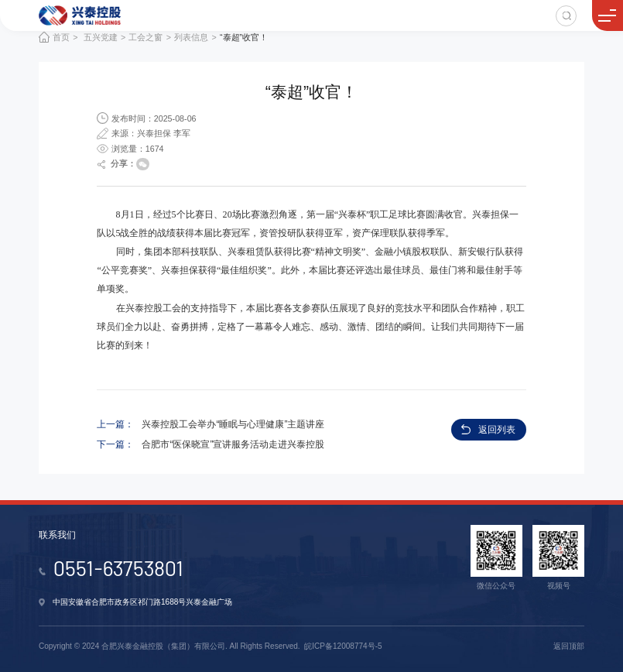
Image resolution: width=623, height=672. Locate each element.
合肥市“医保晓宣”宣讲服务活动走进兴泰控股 (233, 444)
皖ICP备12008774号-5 (343, 646)
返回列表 (497, 430)
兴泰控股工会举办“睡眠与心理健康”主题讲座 (233, 424)
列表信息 (191, 37)
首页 (61, 37)
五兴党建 (101, 37)
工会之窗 (145, 37)
